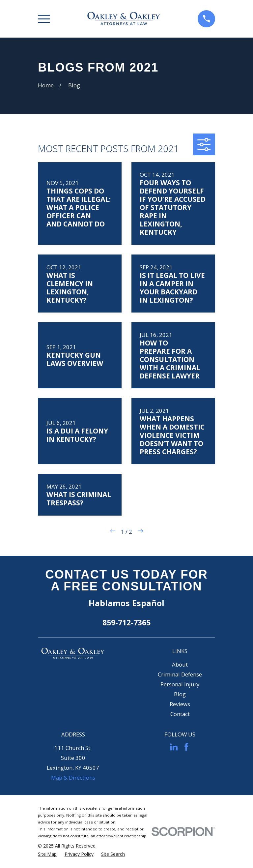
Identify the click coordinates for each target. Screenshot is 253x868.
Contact (180, 714)
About (180, 664)
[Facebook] (186, 747)
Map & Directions (73, 778)
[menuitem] (47, 854)
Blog (180, 694)
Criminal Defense (180, 674)
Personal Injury (180, 684)
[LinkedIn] (174, 747)
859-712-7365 (126, 622)
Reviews (180, 704)
